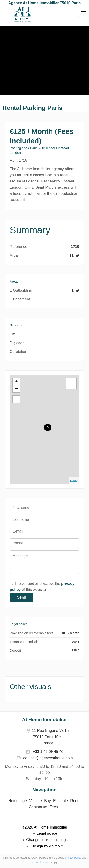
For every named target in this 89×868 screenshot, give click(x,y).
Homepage (23, 14)
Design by (47, 846)
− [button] (16, 389)
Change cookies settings (47, 840)
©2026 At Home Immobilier (44, 827)
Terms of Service (41, 862)
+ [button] (16, 382)
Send (21, 597)
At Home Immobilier (44, 720)
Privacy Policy (73, 858)
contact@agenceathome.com (48, 758)
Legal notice (47, 833)
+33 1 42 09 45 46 (48, 752)
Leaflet (74, 481)
